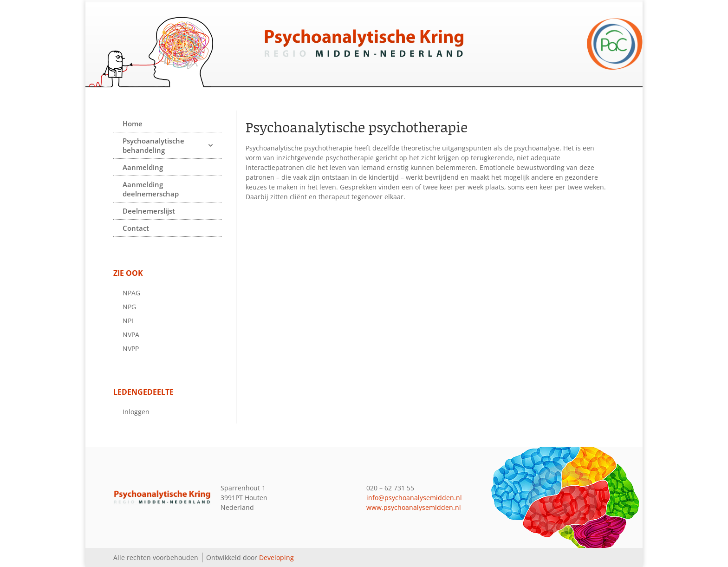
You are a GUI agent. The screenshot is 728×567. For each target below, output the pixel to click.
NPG (129, 307)
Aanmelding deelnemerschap (151, 189)
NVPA (131, 335)
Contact (136, 228)
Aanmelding (143, 167)
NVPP (131, 349)
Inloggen (136, 412)
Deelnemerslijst (149, 211)
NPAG (131, 293)
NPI (128, 321)
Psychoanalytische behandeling (168, 145)
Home (133, 124)
